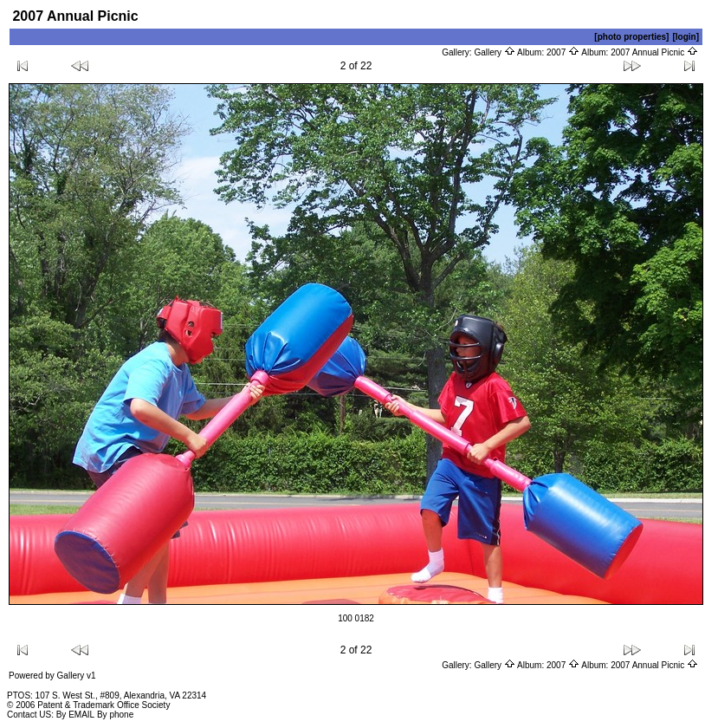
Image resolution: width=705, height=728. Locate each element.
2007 (563, 52)
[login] (686, 37)
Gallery (494, 52)
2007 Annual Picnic (654, 52)
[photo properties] (631, 37)
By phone (115, 715)
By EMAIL (75, 715)
